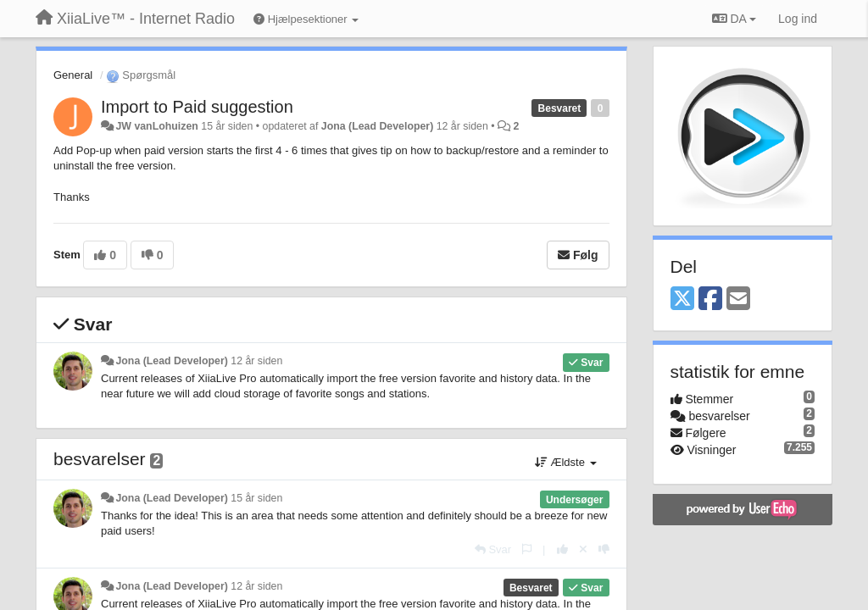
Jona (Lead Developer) (377, 126)
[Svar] (493, 549)
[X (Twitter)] (682, 299)
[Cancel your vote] (583, 549)
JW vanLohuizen (156, 126)
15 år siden (256, 498)
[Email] (738, 299)
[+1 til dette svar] (562, 549)
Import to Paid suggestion (197, 107)
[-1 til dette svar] (604, 549)
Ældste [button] (566, 462)
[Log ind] (798, 19)
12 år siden (256, 361)
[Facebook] (710, 299)
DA (734, 19)
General (73, 75)
